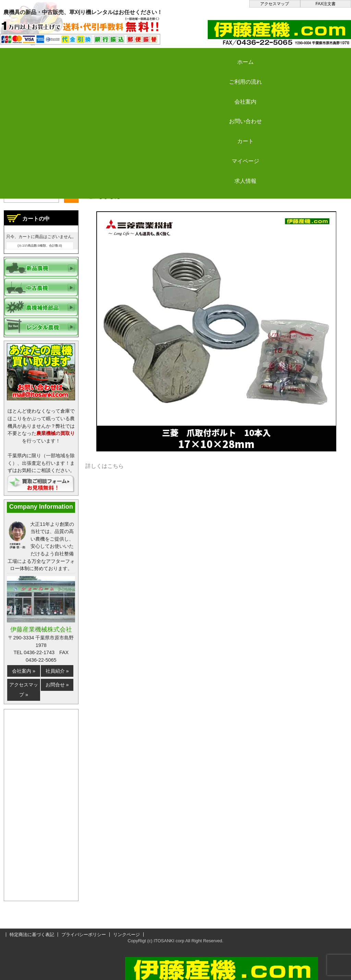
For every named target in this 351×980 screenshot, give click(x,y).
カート (278, 56)
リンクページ (126, 935)
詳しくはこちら (105, 466)
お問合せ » (57, 685)
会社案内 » (24, 671)
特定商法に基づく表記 (32, 935)
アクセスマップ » (24, 690)
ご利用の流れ (93, 56)
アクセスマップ (275, 4)
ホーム (31, 56)
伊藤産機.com (104, 174)
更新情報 (142, 174)
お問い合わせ (216, 56)
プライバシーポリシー (84, 935)
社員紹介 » (57, 671)
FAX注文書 (325, 4)
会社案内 (155, 56)
